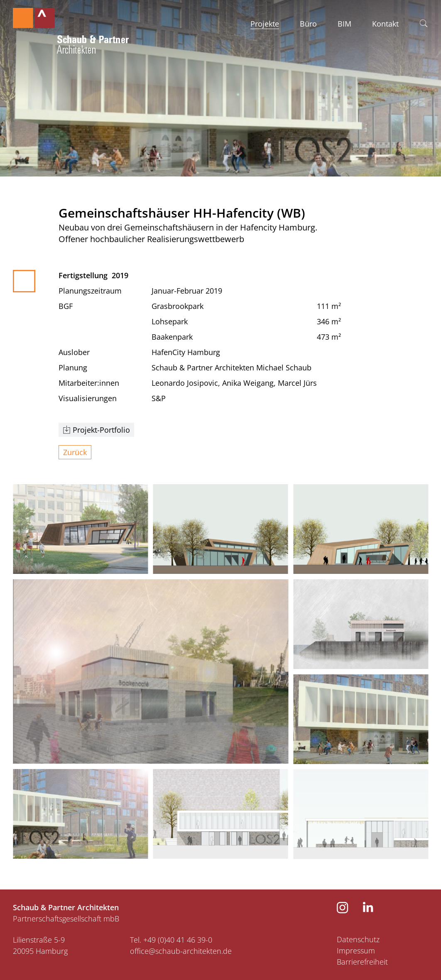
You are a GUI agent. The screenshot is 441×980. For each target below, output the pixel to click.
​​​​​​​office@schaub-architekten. (176, 951)
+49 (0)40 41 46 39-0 (178, 940)
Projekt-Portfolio (101, 430)
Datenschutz (358, 939)
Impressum (356, 951)
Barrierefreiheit (362, 962)
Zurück (75, 452)
